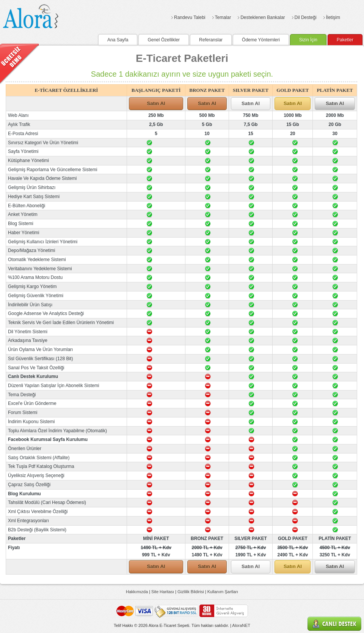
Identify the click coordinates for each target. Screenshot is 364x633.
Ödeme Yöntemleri (261, 40)
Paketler (345, 40)
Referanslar (211, 40)
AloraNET (241, 625)
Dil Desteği (306, 17)
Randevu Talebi (190, 17)
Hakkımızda (137, 592)
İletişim (333, 17)
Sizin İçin (308, 40)
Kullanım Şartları (223, 592)
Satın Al (156, 103)
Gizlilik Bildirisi (191, 592)
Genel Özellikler (164, 40)
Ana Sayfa (118, 40)
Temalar (223, 17)
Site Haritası (163, 592)
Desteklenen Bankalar (263, 17)
